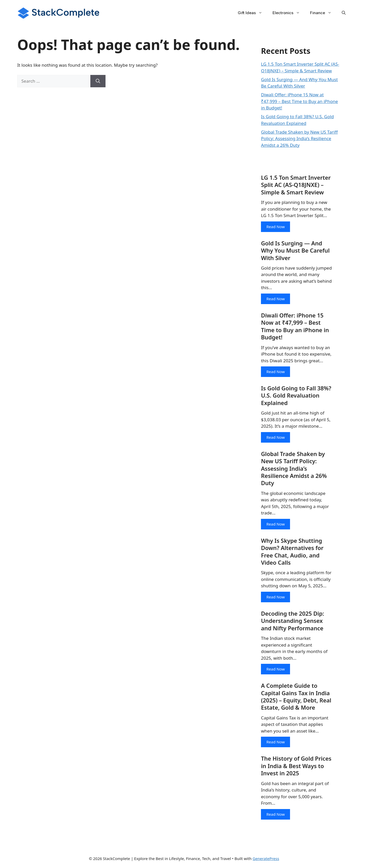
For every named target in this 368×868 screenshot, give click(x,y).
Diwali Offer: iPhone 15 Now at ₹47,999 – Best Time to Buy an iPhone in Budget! (299, 101)
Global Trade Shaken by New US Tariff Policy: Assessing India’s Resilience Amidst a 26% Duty (299, 139)
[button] (344, 13)
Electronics (289, 13)
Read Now (275, 227)
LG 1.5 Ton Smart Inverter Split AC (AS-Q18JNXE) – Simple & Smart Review (296, 185)
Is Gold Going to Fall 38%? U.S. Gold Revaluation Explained (296, 396)
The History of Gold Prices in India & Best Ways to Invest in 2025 (296, 767)
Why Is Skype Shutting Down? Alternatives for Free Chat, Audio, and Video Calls (292, 553)
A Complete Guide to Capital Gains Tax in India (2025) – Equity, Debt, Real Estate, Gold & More (296, 698)
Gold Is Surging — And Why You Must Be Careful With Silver (296, 251)
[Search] (98, 81)
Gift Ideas (253, 13)
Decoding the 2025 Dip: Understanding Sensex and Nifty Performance (293, 622)
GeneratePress (266, 860)
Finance (323, 13)
